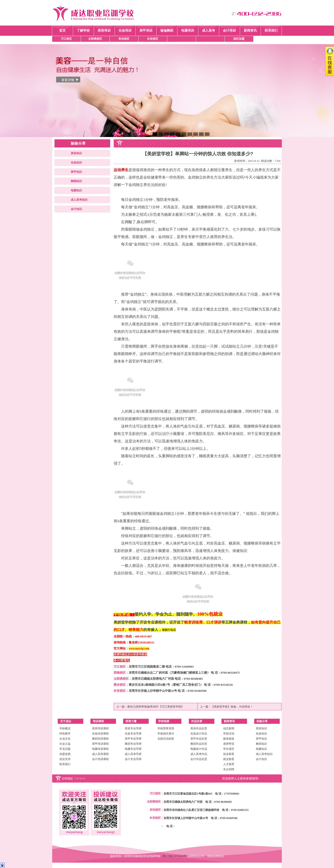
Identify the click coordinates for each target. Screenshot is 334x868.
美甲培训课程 (100, 744)
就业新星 (229, 759)
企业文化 (65, 739)
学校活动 (229, 734)
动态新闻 (229, 728)
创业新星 (229, 754)
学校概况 (65, 728)
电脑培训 (188, 31)
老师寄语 (229, 744)
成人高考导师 (133, 754)
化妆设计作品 (199, 734)
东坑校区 (124, 39)
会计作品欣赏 (199, 759)
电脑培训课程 (100, 749)
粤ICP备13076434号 (175, 856)
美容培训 (104, 31)
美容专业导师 (133, 728)
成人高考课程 (100, 754)
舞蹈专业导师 (133, 744)
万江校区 (66, 39)
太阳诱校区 (95, 39)
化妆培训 (125, 31)
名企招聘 (229, 769)
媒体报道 (229, 739)
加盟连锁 (65, 754)
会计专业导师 (133, 759)
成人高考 (209, 31)
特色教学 (65, 734)
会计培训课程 (100, 759)
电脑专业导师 (133, 749)
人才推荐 (229, 764)
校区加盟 (239, 39)
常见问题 (65, 749)
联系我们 (271, 31)
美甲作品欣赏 (199, 739)
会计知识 (76, 209)
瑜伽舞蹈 (167, 31)
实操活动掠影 (166, 739)
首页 (62, 31)
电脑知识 (76, 190)
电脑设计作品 (199, 749)
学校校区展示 (166, 734)
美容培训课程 (100, 728)
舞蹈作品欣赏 (199, 744)
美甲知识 (76, 172)
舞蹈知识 (76, 181)
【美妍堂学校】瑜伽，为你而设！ (232, 707)
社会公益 (65, 744)
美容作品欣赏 (199, 728)
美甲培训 (146, 31)
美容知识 (76, 153)
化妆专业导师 (133, 734)
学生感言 (229, 749)
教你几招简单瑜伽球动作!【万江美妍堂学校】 (156, 707)
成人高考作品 (199, 754)
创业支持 (65, 759)
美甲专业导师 (133, 739)
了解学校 (83, 31)
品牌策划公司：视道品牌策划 (206, 856)
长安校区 (153, 39)
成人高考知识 (79, 200)
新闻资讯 (250, 31)
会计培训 (229, 31)
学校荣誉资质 (166, 728)
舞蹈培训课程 (100, 739)
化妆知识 (76, 163)
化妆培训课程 (100, 734)
